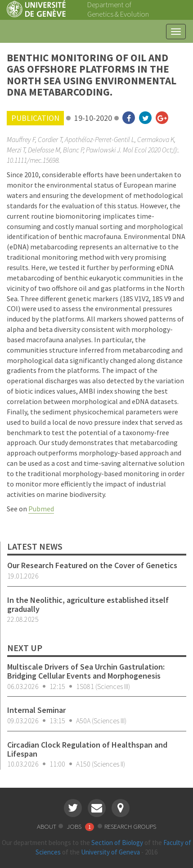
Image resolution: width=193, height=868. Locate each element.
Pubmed (41, 509)
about (47, 826)
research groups (130, 826)
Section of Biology (117, 843)
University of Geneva (110, 852)
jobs (81, 826)
